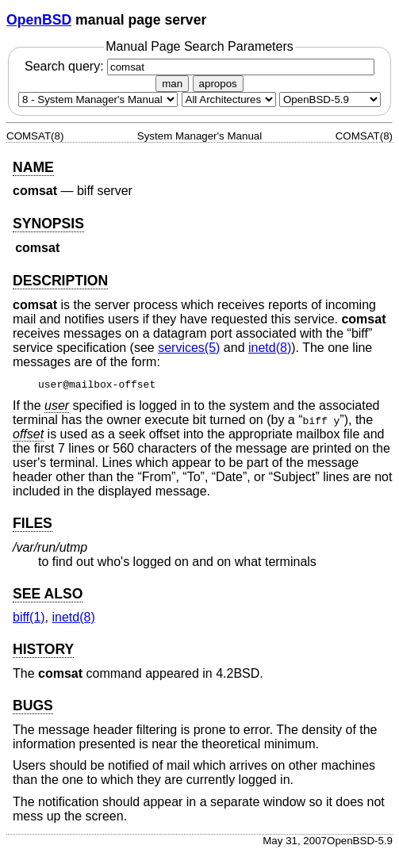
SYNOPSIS (48, 224)
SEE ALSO (48, 594)
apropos (218, 84)
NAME (33, 167)
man (172, 84)
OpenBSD (39, 20)
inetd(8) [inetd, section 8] (270, 348)
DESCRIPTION (60, 281)
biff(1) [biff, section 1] (29, 617)
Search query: (199, 66)
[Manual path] (330, 99)
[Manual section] (98, 99)
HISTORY (43, 649)
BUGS (33, 705)
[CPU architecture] (229, 99)
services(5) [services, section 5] (189, 348)
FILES (33, 523)
